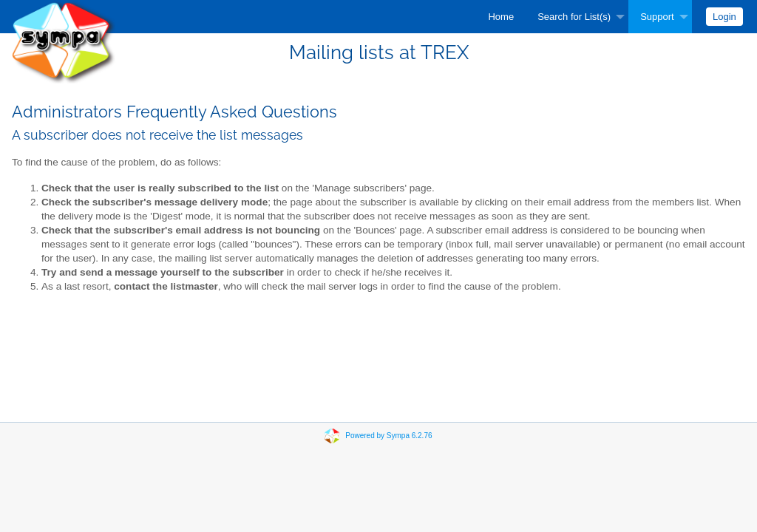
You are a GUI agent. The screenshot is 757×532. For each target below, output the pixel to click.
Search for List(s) (574, 17)
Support (657, 17)
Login (724, 17)
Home (501, 17)
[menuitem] (501, 17)
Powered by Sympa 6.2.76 (388, 436)
